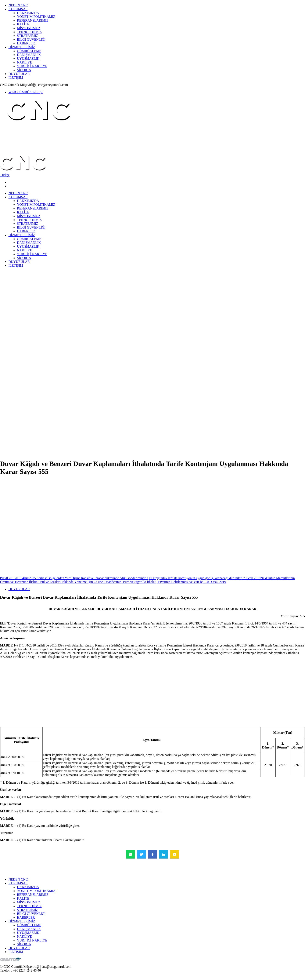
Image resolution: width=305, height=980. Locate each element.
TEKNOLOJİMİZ (29, 32)
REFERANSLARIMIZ (33, 20)
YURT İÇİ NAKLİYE (32, 66)
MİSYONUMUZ (29, 28)
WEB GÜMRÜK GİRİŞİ (26, 92)
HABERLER (26, 43)
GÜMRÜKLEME (29, 51)
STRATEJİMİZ (28, 36)
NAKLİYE (24, 62)
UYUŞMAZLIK (28, 59)
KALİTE (23, 24)
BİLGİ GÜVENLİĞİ (31, 39)
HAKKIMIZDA (28, 13)
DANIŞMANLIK (29, 55)
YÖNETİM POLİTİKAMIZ (36, 17)
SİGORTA (24, 70)
